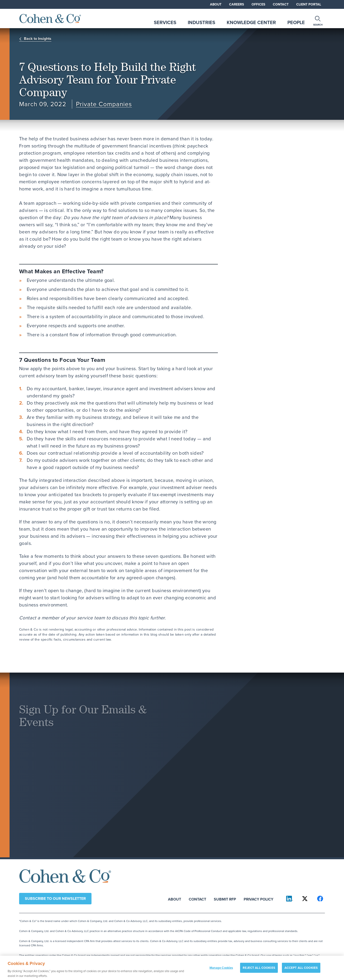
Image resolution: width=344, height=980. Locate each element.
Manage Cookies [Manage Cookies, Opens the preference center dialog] (221, 970)
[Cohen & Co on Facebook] (320, 899)
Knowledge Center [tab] (251, 22)
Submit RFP (225, 899)
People (296, 22)
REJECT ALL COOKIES (259, 970)
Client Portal (309, 4)
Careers (236, 4)
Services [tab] (165, 22)
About (216, 4)
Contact (281, 4)
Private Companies (104, 104)
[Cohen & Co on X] (305, 899)
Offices (258, 4)
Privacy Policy (258, 899)
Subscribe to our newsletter (55, 898)
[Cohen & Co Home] (50, 18)
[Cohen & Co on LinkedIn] (290, 899)
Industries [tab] (202, 22)
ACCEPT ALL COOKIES (301, 970)
